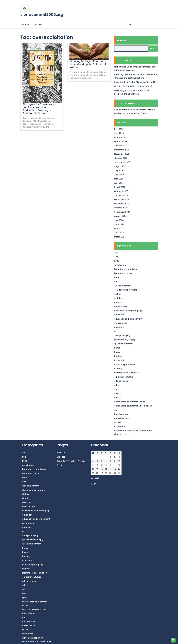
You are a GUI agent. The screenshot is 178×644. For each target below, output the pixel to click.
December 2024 (122, 199)
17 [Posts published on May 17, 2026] (119, 465)
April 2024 (119, 233)
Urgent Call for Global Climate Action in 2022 (136, 82)
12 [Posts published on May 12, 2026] (97, 465)
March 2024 (120, 237)
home (117, 348)
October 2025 (121, 158)
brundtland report (123, 273)
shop (117, 389)
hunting (118, 356)
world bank (120, 427)
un (116, 410)
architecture (120, 265)
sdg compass (121, 381)
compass (119, 302)
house (117, 352)
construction (121, 306)
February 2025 (121, 191)
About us (25, 25)
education (119, 315)
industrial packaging (125, 364)
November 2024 (122, 204)
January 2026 (121, 146)
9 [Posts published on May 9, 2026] (115, 461)
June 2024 (119, 224)
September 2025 (122, 162)
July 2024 (119, 220)
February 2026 (121, 141)
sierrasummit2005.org (42, 15)
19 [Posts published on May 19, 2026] (97, 469)
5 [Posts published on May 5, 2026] (97, 461)
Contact (38, 25)
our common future (124, 377)
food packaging (122, 335)
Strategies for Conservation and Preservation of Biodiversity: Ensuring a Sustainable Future (39, 109)
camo (117, 277)
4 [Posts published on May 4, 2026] (93, 461)
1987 (116, 253)
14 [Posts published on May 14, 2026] (106, 465)
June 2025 (119, 175)
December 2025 (122, 150)
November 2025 (122, 154)
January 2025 (121, 195)
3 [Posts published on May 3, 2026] (119, 457)
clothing (118, 298)
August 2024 (121, 216)
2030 (117, 261)
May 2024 (119, 229)
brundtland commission (126, 269)
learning (118, 369)
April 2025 (119, 183)
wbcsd (117, 422)
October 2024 (121, 208)
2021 (116, 257)
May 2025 (119, 179)
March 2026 (120, 137)
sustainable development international (133, 406)
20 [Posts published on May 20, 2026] (102, 469)
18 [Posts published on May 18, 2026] (93, 469)
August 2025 (120, 166)
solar (117, 393)
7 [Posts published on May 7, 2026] (106, 461)
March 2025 (120, 187)
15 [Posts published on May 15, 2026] (110, 465)
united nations (122, 418)
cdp (116, 282)
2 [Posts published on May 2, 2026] (115, 457)
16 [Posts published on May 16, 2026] (115, 465)
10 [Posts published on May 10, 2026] (119, 461)
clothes (118, 294)
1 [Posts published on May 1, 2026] (110, 457)
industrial (119, 360)
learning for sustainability (127, 373)
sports (117, 398)
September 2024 (122, 212)
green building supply (125, 340)
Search (121, 40)
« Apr (93, 484)
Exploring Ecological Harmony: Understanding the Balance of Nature (88, 64)
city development (123, 286)
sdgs (117, 385)
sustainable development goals (130, 402)
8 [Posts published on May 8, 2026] (110, 461)
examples (119, 327)
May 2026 (119, 129)
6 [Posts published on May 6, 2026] (102, 461)
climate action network (126, 290)
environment (121, 323)
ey (115, 331)
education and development (128, 319)
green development (124, 344)
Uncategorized (121, 414)
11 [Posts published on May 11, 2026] (93, 465)
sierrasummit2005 (123, 110)
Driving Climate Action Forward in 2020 (133, 86)
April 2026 (119, 133)
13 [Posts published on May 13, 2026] (102, 465)
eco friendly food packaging (128, 311)
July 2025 (119, 171)
